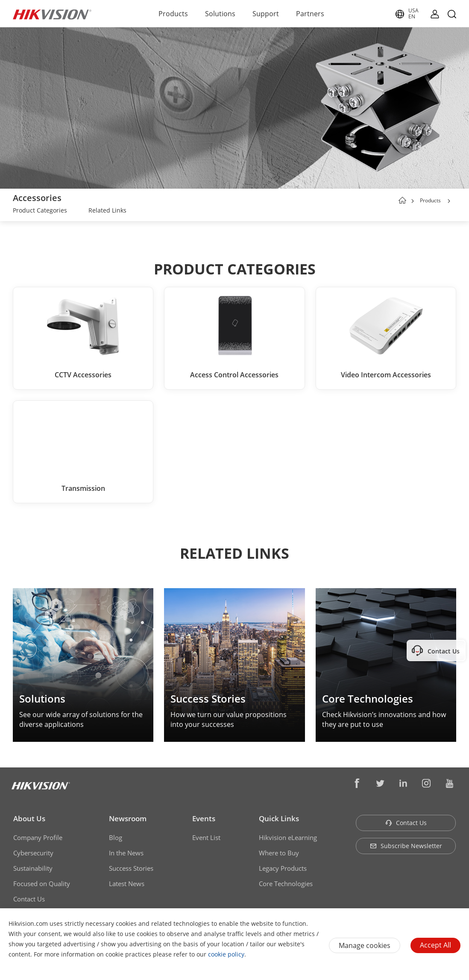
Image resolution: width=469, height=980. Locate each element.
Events (204, 818)
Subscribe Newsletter (406, 846)
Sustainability (33, 868)
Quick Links (279, 818)
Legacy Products (283, 868)
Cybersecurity (33, 853)
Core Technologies (286, 884)
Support (266, 14)
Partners (310, 14)
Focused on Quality (42, 884)
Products (173, 14)
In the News (126, 853)
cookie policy (226, 954)
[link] (40, 211)
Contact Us (29, 899)
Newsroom (128, 818)
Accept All (435, 945)
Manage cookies (365, 945)
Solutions (220, 14)
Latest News (127, 884)
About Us (29, 818)
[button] (449, 201)
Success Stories (131, 868)
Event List (206, 837)
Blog (116, 837)
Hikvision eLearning (288, 837)
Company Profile (38, 837)
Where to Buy (279, 853)
